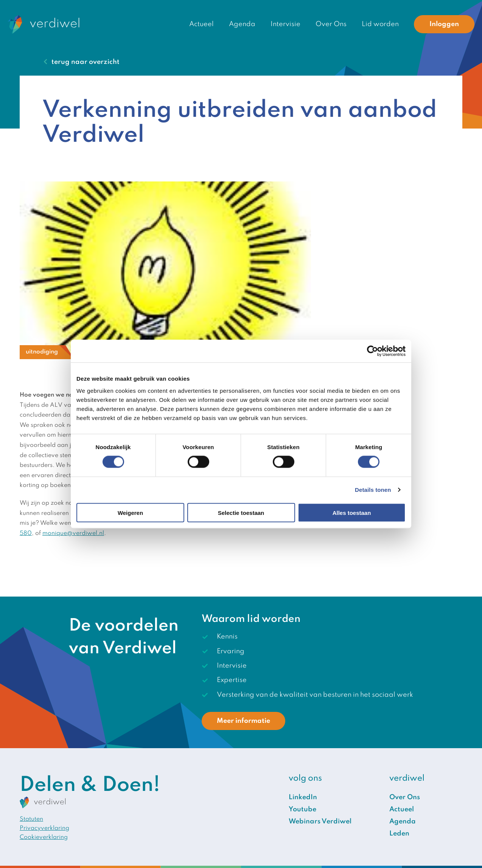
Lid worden (380, 24)
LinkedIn (303, 797)
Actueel (201, 24)
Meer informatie (243, 721)
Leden (399, 834)
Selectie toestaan (241, 512)
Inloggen (444, 24)
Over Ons (331, 24)
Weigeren (130, 512)
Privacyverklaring (44, 828)
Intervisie (285, 24)
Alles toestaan (352, 512)
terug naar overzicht (86, 62)
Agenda (242, 24)
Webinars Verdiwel (320, 821)
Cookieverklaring (44, 837)
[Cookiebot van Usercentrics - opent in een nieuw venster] (372, 351)
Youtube (302, 809)
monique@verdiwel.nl (73, 533)
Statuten (31, 819)
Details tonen (373, 490)
